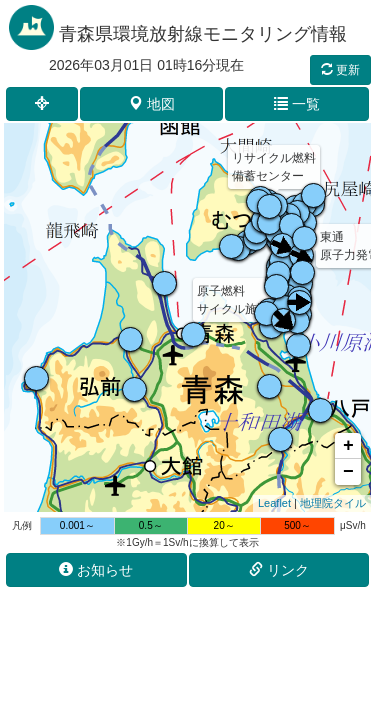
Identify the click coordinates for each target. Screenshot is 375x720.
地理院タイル (333, 503)
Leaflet (274, 503)
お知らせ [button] (96, 570)
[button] (42, 104)
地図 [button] (152, 104)
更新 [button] (340, 70)
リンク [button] (279, 570)
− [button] (348, 472)
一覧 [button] (297, 104)
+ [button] (348, 446)
